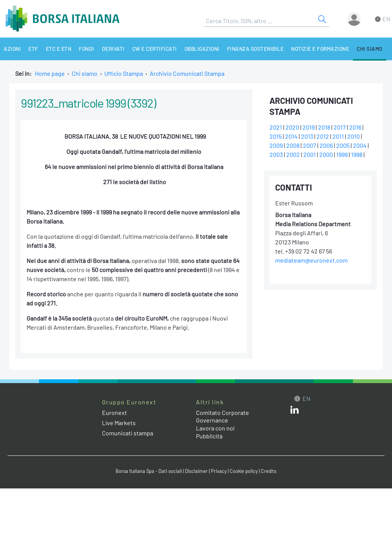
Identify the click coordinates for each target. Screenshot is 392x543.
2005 (343, 145)
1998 (357, 154)
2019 (309, 127)
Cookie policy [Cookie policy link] (244, 471)
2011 (338, 136)
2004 (360, 145)
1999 (342, 154)
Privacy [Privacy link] (219, 471)
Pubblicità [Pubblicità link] (209, 436)
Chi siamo (370, 49)
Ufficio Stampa (124, 73)
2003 (276, 154)
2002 (293, 154)
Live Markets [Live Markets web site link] (119, 423)
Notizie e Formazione (320, 49)
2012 (323, 136)
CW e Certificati (155, 49)
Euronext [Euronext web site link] (114, 412)
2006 (326, 145)
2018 (324, 127)
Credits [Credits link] (269, 471)
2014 (291, 136)
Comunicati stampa (128, 433)
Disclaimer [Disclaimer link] (196, 471)
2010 (354, 136)
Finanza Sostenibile (256, 49)
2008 (293, 145)
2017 (340, 127)
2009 (276, 145)
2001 (310, 154)
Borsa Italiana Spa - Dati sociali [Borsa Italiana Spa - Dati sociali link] (149, 471)
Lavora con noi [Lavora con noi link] (215, 428)
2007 (310, 145)
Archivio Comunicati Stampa (187, 73)
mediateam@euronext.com (311, 260)
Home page (50, 73)
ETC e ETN (59, 49)
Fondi (87, 49)
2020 (292, 127)
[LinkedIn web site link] (295, 411)
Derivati (113, 49)
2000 (326, 154)
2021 (276, 127)
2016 (355, 127)
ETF (33, 49)
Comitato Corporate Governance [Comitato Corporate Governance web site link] (223, 416)
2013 (307, 136)
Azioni (12, 49)
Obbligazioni (202, 49)
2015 (276, 136)
